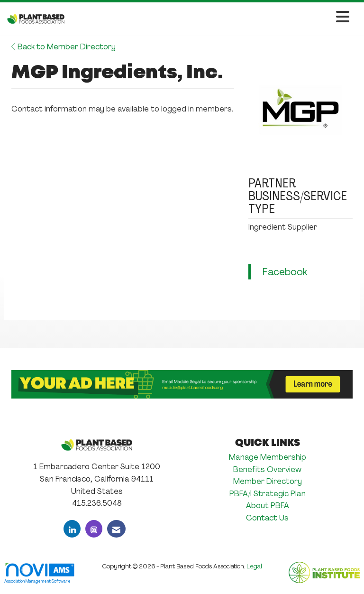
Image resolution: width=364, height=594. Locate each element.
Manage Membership (268, 457)
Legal (254, 566)
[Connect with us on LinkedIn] (72, 529)
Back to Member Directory (64, 47)
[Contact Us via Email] (116, 529)
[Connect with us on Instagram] (94, 529)
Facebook (285, 272)
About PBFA (268, 506)
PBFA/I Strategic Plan (268, 494)
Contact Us (267, 518)
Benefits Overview (267, 469)
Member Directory (268, 481)
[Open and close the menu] (209, 17)
